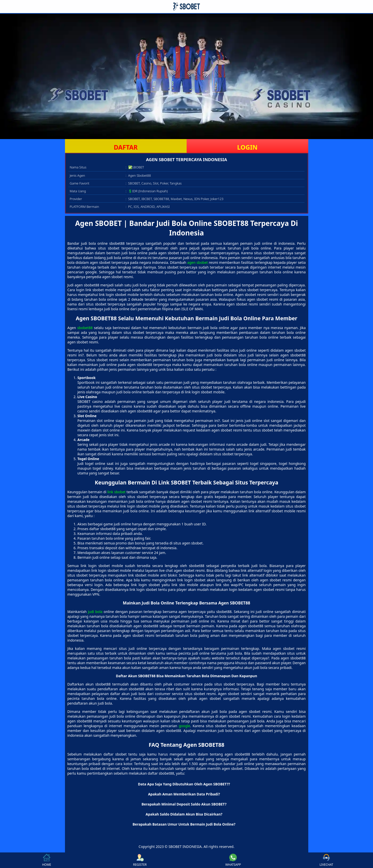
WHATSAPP (233, 860)
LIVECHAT (326, 860)
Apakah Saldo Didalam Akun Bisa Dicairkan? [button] (184, 814)
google (184, 726)
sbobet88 (85, 328)
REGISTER (140, 860)
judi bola (95, 612)
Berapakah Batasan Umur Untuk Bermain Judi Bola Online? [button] (184, 824)
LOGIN (247, 147)
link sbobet (117, 492)
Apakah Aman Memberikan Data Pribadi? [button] (184, 794)
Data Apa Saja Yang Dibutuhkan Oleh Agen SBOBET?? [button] (184, 784)
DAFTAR (126, 147)
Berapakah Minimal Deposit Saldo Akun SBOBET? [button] (184, 804)
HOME (47, 860)
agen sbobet (197, 262)
